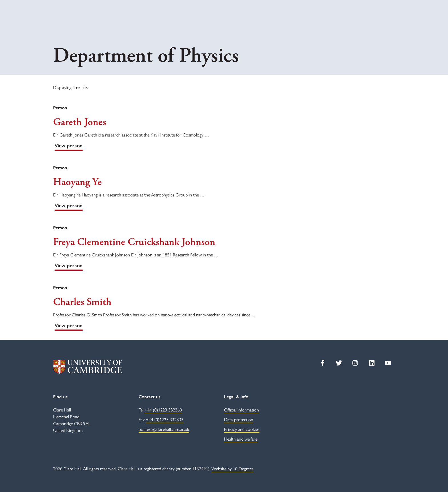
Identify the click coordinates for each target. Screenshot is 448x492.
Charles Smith (82, 302)
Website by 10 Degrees (232, 468)
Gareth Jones (80, 122)
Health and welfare (241, 439)
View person (69, 146)
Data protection (239, 419)
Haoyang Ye (77, 182)
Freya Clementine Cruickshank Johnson (134, 242)
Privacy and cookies (242, 429)
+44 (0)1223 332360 (163, 410)
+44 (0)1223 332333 (165, 419)
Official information (241, 410)
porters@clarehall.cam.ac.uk (164, 429)
